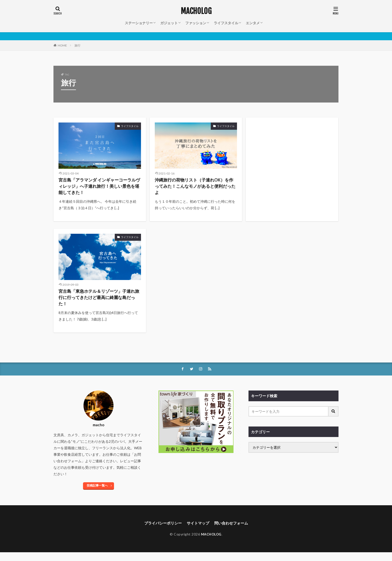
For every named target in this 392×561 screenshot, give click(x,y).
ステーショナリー (139, 23)
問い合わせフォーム (233, 531)
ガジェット (169, 23)
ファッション (196, 23)
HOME (62, 45)
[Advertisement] (292, 154)
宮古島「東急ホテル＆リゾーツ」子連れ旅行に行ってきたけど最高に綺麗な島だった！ (98, 303)
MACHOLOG (196, 11)
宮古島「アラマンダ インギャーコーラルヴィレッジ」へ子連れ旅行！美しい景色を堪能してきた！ (99, 188)
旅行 (77, 45)
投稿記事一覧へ (97, 494)
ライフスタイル (226, 23)
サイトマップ (198, 531)
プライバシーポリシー (161, 531)
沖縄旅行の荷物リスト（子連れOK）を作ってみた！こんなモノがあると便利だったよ (193, 188)
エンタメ (253, 23)
